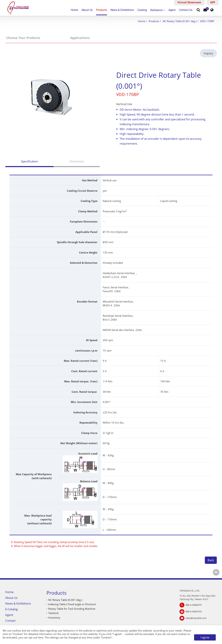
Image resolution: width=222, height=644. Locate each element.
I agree (205, 637)
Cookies (18, 634)
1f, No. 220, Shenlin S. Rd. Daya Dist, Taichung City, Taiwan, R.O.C (198, 597)
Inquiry (208, 53)
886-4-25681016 (194, 611)
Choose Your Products (23, 38)
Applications (80, 38)
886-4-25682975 (194, 605)
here (40, 637)
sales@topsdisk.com (196, 618)
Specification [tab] (29, 161)
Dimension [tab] (77, 161)
